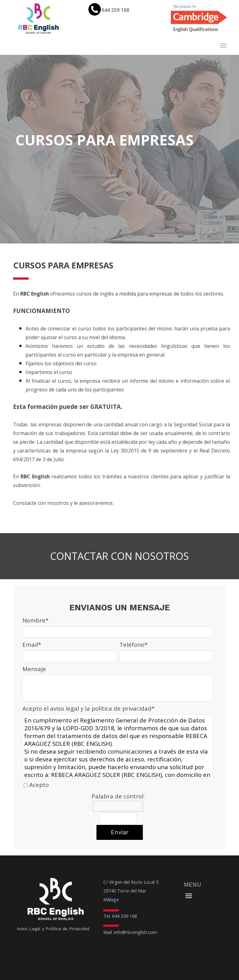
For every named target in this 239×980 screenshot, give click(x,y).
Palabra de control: (118, 796)
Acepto (39, 785)
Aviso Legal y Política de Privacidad (53, 929)
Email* (32, 644)
